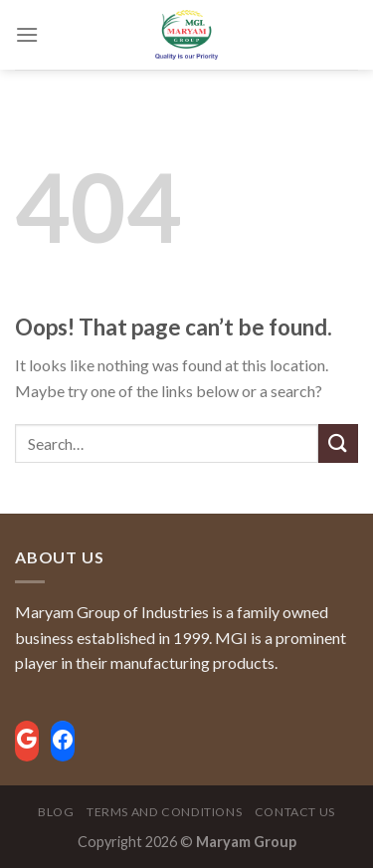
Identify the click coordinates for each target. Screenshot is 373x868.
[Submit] (338, 443)
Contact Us (295, 812)
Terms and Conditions (164, 812)
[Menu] (27, 34)
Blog (56, 812)
